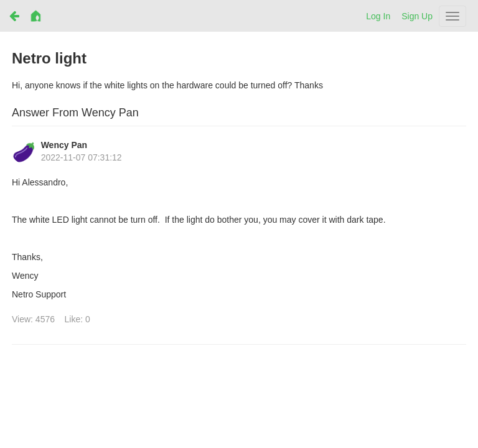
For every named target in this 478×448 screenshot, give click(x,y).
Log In (378, 16)
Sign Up (417, 16)
